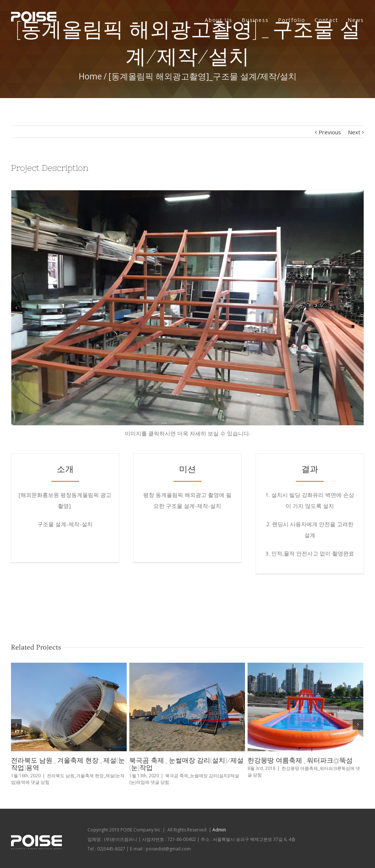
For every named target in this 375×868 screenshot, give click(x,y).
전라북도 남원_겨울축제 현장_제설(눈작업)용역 (68, 764)
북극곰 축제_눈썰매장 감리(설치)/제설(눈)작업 (186, 764)
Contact (326, 20)
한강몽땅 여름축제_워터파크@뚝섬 (300, 760)
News (356, 20)
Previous (330, 132)
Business (255, 20)
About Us (219, 20)
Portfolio (292, 20)
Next (354, 132)
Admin (219, 830)
